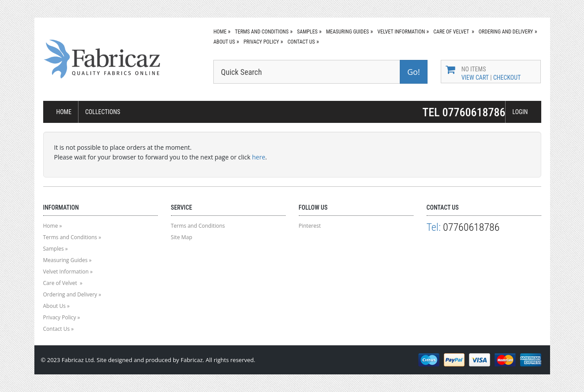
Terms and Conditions (262, 32)
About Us (224, 42)
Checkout (507, 78)
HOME (64, 112)
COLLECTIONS (103, 112)
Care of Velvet (452, 32)
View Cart (475, 78)
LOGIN (520, 112)
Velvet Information (401, 32)
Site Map (182, 237)
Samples (307, 32)
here (259, 157)
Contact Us (301, 42)
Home (220, 32)
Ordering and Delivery (506, 32)
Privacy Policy (261, 42)
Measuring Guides (348, 32)
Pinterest (310, 226)
